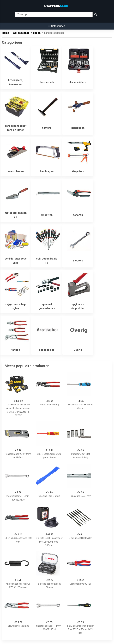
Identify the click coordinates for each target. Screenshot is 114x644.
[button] (56, 26)
